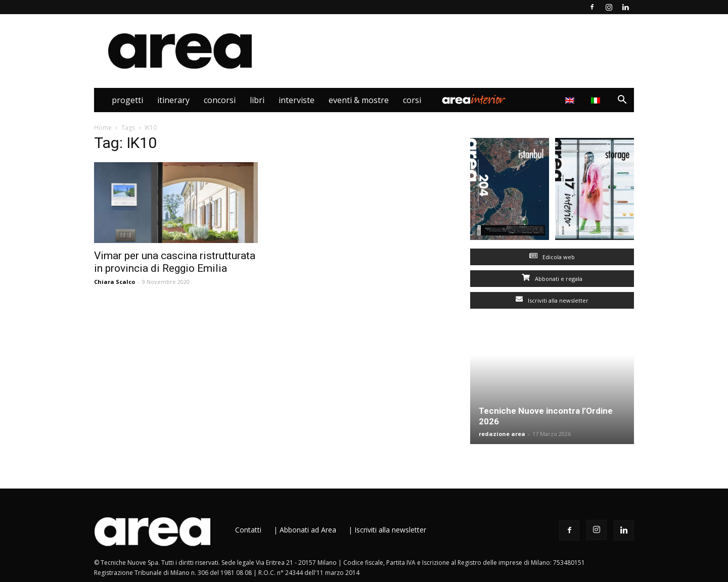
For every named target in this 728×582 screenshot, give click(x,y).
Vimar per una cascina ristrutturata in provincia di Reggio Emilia (175, 262)
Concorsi (220, 100)
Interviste (297, 100)
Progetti (127, 100)
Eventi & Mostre (359, 100)
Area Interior (474, 100)
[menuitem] (597, 100)
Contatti (248, 530)
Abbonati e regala (552, 279)
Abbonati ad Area (308, 530)
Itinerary (173, 100)
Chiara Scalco (115, 282)
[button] (622, 101)
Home (103, 128)
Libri (257, 100)
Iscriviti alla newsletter (552, 300)
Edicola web (552, 257)
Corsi (412, 100)
